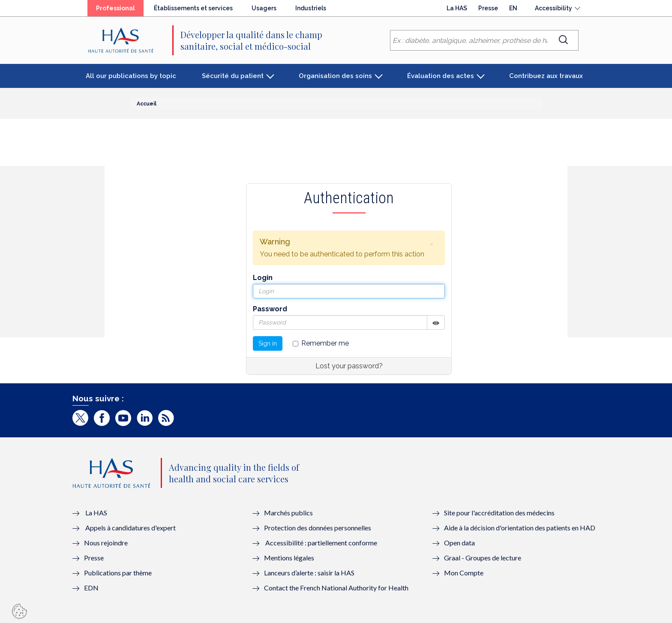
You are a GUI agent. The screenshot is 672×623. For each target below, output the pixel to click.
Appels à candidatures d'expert (130, 528)
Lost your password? (349, 366)
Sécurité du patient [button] (233, 76)
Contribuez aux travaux (546, 76)
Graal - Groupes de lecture (483, 558)
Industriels (311, 8)
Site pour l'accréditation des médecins (499, 513)
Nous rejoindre (106, 543)
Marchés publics (289, 513)
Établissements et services (193, 8)
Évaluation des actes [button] (441, 76)
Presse (488, 8)
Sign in (268, 343)
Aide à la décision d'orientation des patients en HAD (520, 528)
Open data (459, 543)
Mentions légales (289, 558)
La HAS (457, 8)
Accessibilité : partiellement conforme (321, 543)
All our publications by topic (131, 76)
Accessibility (553, 8)
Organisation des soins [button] (335, 76)
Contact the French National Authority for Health (336, 588)
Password (270, 309)
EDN (91, 588)
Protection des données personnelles (318, 528)
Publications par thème (118, 573)
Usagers (264, 8)
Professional (115, 8)
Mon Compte (464, 573)
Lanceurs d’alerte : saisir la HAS (309, 573)
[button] (432, 244)
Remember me (321, 343)
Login (263, 278)
